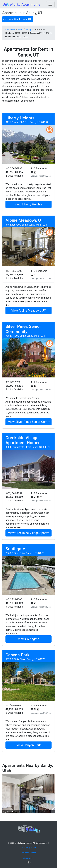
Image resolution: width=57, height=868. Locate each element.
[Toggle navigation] (50, 4)
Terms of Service (29, 853)
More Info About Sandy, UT (17, 19)
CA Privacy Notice (29, 847)
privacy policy (28, 858)
